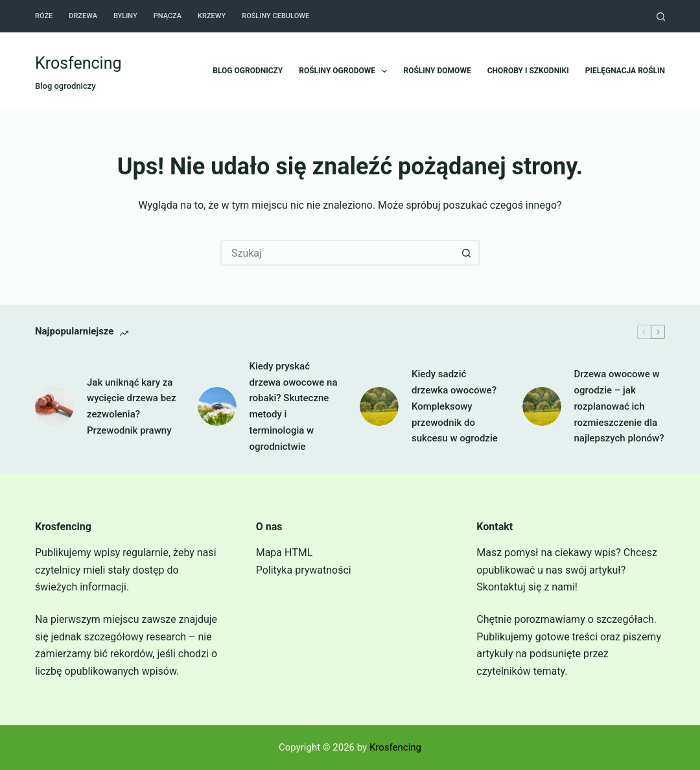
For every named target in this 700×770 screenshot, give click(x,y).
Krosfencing (78, 63)
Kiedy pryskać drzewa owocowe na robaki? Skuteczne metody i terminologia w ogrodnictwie (294, 406)
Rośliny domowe (437, 71)
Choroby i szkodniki (528, 71)
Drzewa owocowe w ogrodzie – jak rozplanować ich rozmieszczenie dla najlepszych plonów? (619, 406)
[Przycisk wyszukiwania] (467, 253)
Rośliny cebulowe (275, 16)
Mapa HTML (285, 553)
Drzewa (83, 16)
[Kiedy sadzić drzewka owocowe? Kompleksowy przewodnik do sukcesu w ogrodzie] (379, 406)
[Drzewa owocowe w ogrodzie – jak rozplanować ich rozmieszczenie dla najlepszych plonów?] (542, 406)
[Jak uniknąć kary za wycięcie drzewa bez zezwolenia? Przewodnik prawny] (54, 406)
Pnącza (168, 16)
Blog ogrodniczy (248, 71)
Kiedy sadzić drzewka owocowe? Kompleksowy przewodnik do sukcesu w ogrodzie (455, 406)
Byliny (125, 16)
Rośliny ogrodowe (345, 71)
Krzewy (212, 16)
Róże (44, 16)
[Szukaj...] (337, 253)
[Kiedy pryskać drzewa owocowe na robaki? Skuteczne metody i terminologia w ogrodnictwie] (217, 406)
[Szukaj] (661, 17)
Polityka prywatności (304, 570)
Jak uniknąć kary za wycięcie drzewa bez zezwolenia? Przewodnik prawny (132, 406)
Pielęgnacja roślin (625, 71)
